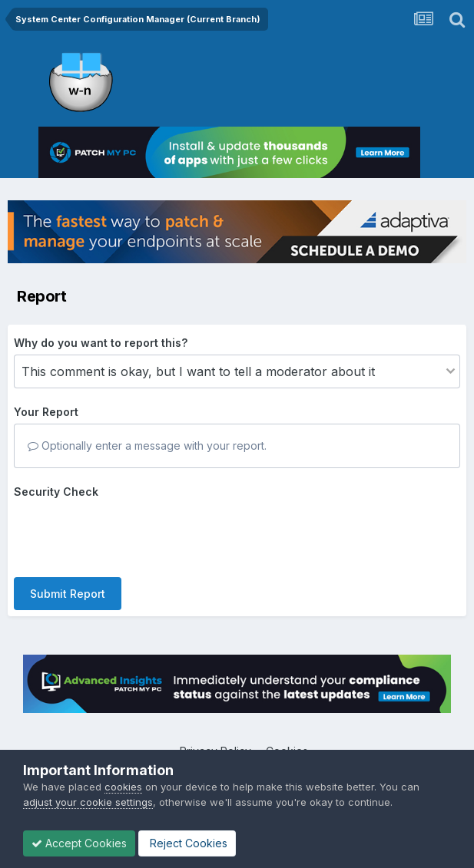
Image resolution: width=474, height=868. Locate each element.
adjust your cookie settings (88, 802)
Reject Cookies (187, 843)
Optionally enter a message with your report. (147, 446)
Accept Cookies (79, 843)
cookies (123, 787)
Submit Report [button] (68, 594)
